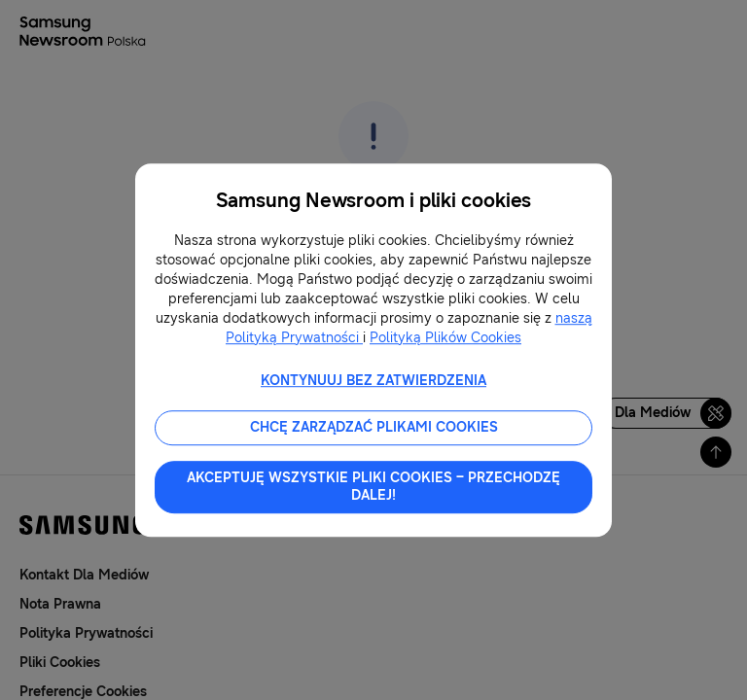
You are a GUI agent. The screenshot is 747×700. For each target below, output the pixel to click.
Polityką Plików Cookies (445, 338)
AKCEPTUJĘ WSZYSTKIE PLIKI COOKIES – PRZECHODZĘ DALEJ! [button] (373, 487)
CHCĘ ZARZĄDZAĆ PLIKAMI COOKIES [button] (374, 427)
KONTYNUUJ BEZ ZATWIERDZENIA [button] (373, 381)
